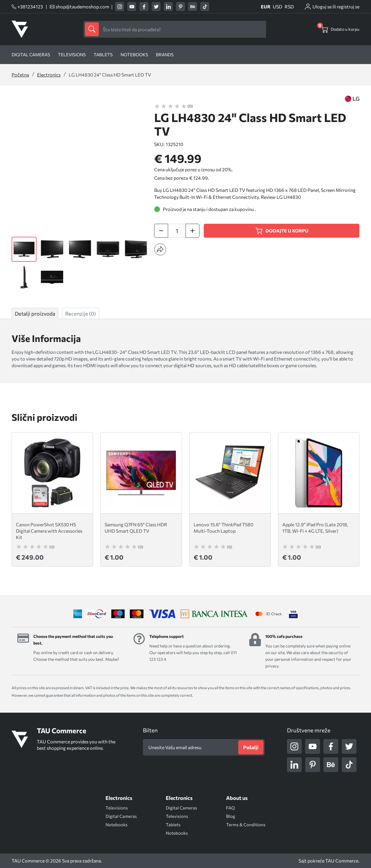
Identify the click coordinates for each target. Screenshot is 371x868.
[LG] (352, 99)
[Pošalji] (251, 747)
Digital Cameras (121, 816)
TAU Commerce (342, 861)
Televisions (72, 54)
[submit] (92, 29)
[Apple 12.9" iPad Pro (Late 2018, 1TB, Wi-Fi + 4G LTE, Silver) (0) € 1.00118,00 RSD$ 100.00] (319, 499)
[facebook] (144, 7)
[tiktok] (205, 7)
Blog (231, 816)
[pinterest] (180, 7)
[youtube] (132, 7)
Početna (20, 75)
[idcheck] (269, 614)
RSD (289, 7)
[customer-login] (332, 7)
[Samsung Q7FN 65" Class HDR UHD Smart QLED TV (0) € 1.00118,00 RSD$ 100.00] (141, 499)
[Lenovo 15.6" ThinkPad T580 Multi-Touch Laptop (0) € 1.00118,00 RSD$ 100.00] (230, 499)
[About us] (237, 798)
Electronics (49, 75)
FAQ (230, 808)
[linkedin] (168, 7)
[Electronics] (119, 798)
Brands (165, 54)
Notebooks (134, 54)
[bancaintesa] (214, 614)
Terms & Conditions (246, 825)
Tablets (103, 54)
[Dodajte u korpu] (282, 231)
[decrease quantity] (161, 231)
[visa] (293, 614)
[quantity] (177, 231)
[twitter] (156, 7)
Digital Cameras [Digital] (31, 54)
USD (278, 7)
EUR (266, 7)
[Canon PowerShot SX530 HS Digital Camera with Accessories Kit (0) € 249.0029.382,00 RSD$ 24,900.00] (52, 499)
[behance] (193, 7)
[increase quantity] (192, 231)
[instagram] (120, 7)
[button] (160, 249)
